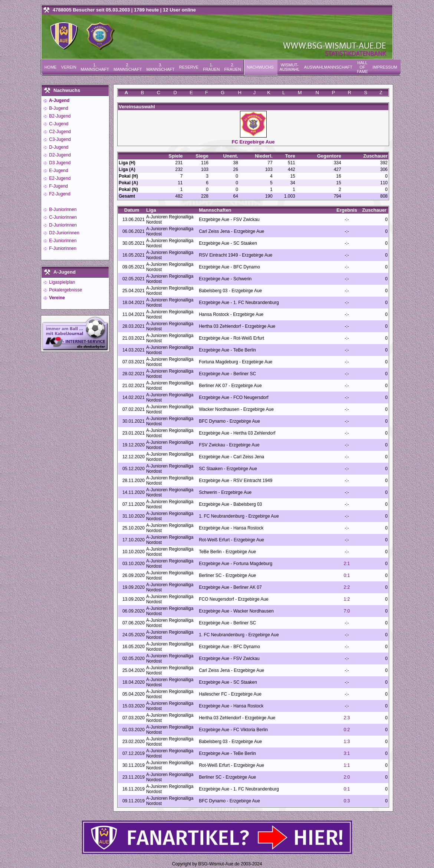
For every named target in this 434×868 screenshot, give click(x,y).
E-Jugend (58, 171)
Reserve (189, 67)
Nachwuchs (260, 67)
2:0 (347, 777)
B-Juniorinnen (62, 209)
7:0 (347, 611)
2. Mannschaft (128, 67)
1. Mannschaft (95, 67)
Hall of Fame (362, 67)
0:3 (347, 801)
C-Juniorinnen (62, 217)
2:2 (347, 587)
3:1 (347, 753)
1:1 (347, 765)
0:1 (347, 575)
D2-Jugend (59, 155)
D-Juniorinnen (62, 225)
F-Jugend (58, 186)
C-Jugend (58, 124)
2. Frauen (232, 67)
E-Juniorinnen (62, 241)
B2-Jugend (59, 116)
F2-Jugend (59, 194)
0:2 (347, 730)
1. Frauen (211, 67)
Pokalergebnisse (65, 290)
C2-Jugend (59, 132)
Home (51, 67)
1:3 (347, 742)
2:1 (347, 564)
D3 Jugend (59, 163)
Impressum (385, 67)
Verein (69, 67)
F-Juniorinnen (62, 248)
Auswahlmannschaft (328, 67)
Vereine (56, 298)
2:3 (347, 718)
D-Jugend (58, 147)
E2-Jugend (59, 178)
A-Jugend (59, 100)
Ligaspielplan (61, 282)
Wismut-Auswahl (290, 67)
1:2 (347, 599)
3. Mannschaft (160, 67)
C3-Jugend (59, 139)
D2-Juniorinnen (64, 233)
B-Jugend (58, 108)
